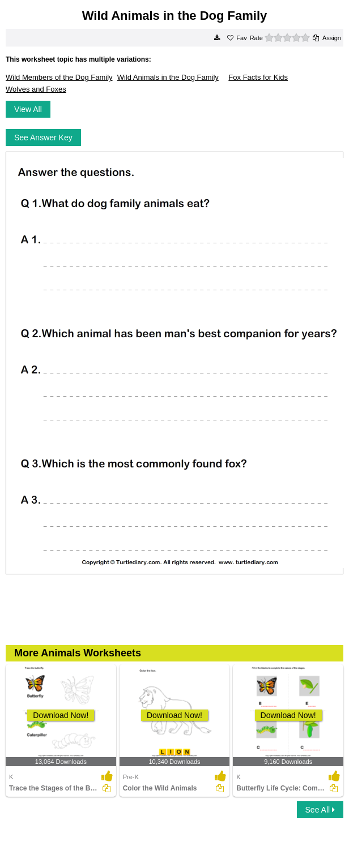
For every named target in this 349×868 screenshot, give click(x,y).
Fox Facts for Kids (258, 77)
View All (28, 109)
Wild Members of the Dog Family (59, 77)
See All (320, 810)
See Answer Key (43, 137)
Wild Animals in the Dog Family (168, 77)
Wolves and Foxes (36, 89)
